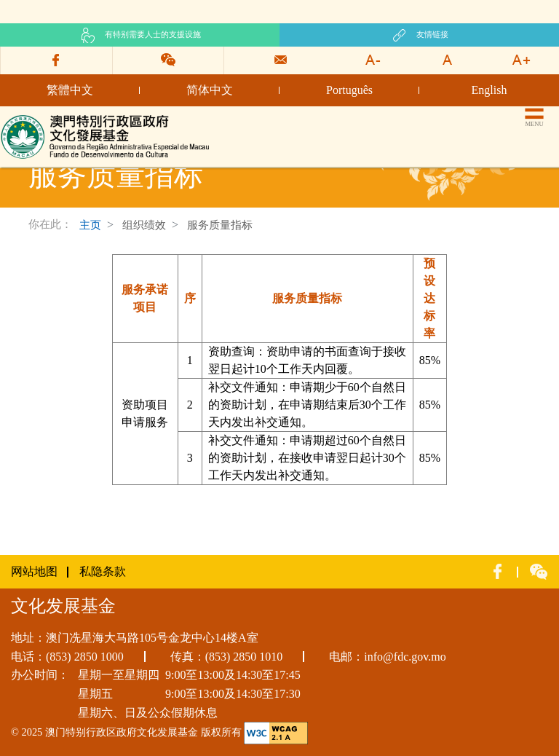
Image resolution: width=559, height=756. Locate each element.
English (489, 90)
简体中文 (210, 90)
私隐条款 (103, 571)
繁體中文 (70, 90)
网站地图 (34, 571)
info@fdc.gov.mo (405, 657)
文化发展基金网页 (47, 118)
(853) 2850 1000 (85, 657)
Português (349, 90)
